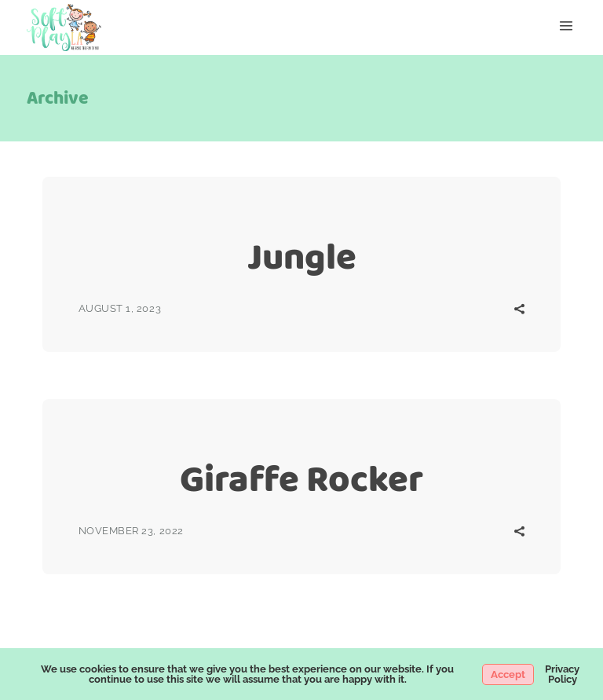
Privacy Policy (562, 674)
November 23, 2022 (131, 531)
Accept (508, 674)
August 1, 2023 (120, 308)
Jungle (302, 257)
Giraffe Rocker (301, 479)
